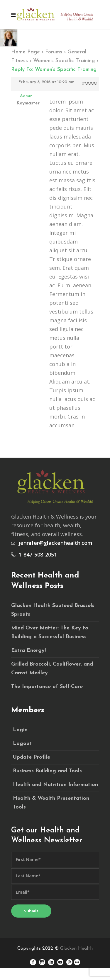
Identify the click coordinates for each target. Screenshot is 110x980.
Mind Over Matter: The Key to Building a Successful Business (50, 632)
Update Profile (32, 757)
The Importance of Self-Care (47, 687)
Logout (22, 744)
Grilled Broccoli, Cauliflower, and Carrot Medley (52, 669)
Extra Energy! (28, 651)
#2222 (89, 84)
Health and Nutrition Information (55, 785)
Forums (54, 52)
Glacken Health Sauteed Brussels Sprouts (53, 610)
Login (20, 730)
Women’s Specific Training (64, 61)
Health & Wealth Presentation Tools (51, 803)
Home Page (26, 52)
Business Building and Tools (47, 771)
